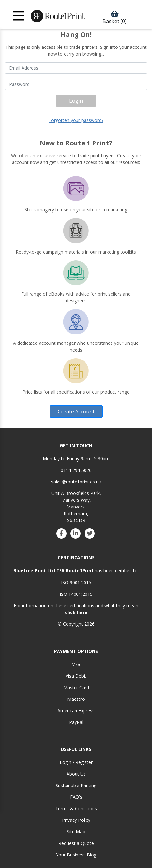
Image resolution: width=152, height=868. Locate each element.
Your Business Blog (76, 855)
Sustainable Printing (76, 785)
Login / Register (76, 762)
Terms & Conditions (76, 808)
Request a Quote (76, 843)
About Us (76, 774)
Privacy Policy (76, 820)
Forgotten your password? (76, 120)
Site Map (76, 832)
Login (76, 101)
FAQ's (76, 797)
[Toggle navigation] (18, 16)
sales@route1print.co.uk (76, 482)
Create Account (76, 412)
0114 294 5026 (76, 470)
